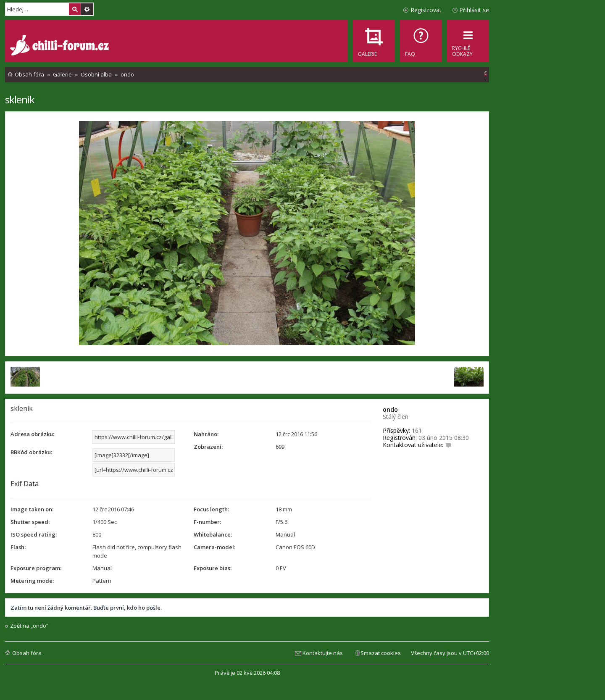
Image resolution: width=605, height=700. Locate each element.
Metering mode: (32, 581)
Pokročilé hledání (87, 9)
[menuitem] (421, 41)
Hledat (75, 9)
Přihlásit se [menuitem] (474, 10)
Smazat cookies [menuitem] (381, 653)
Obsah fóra (27, 653)
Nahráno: (206, 434)
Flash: (18, 547)
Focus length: (211, 509)
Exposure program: (36, 568)
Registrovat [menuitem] (426, 10)
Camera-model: (214, 547)
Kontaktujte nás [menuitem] (323, 653)
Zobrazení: (208, 447)
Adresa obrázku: (32, 434)
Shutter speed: (30, 522)
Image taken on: (32, 509)
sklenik (20, 99)
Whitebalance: (213, 534)
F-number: (207, 522)
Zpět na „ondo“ (29, 626)
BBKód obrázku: (31, 452)
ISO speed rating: (34, 534)
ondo (390, 409)
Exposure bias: (213, 568)
